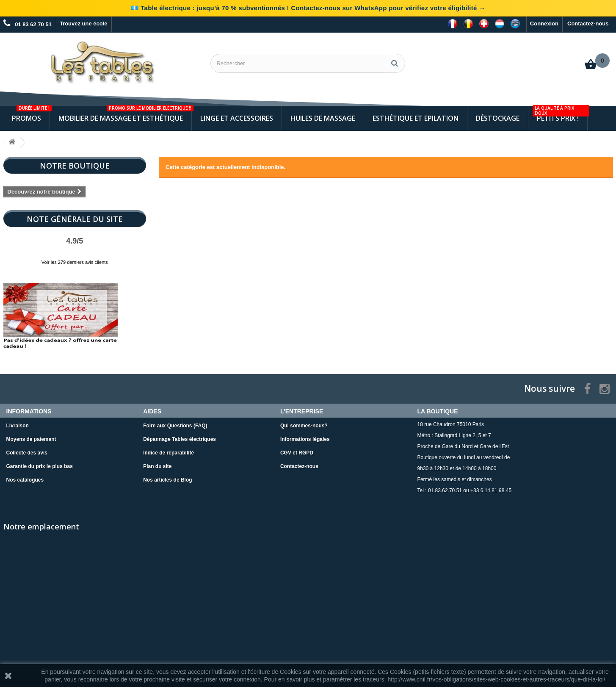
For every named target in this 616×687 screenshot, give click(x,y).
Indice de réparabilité (169, 453)
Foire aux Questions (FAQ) (175, 426)
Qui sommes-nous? (304, 426)
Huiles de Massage (323, 118)
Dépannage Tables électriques (180, 439)
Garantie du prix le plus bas (40, 466)
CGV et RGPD (297, 453)
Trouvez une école (84, 24)
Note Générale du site (75, 219)
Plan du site (157, 466)
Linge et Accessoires (237, 118)
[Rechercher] (395, 63)
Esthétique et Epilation (416, 118)
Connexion (544, 24)
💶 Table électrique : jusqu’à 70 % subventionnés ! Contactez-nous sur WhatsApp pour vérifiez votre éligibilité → (308, 8)
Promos (31, 114)
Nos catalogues (25, 480)
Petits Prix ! (560, 114)
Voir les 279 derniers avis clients (75, 262)
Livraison (18, 426)
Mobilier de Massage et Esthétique (125, 114)
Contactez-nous (588, 24)
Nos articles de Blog (167, 480)
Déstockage (498, 118)
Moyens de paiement (31, 439)
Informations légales (305, 439)
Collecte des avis (27, 453)
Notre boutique (75, 166)
